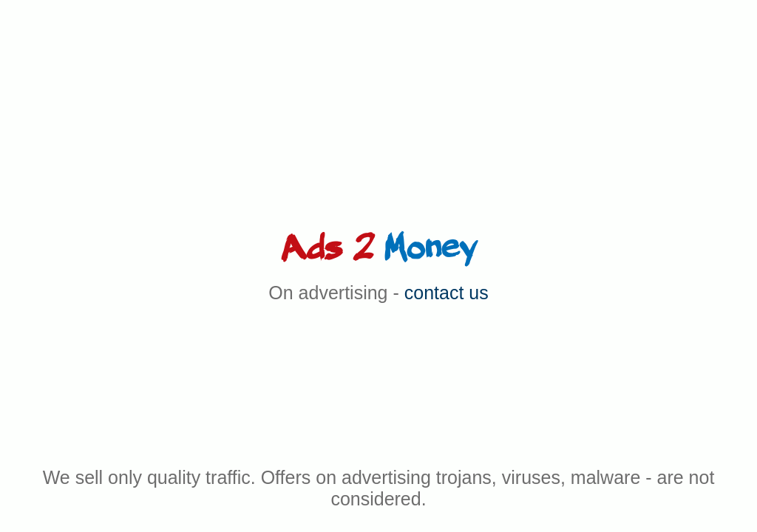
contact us (447, 293)
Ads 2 (378, 248)
